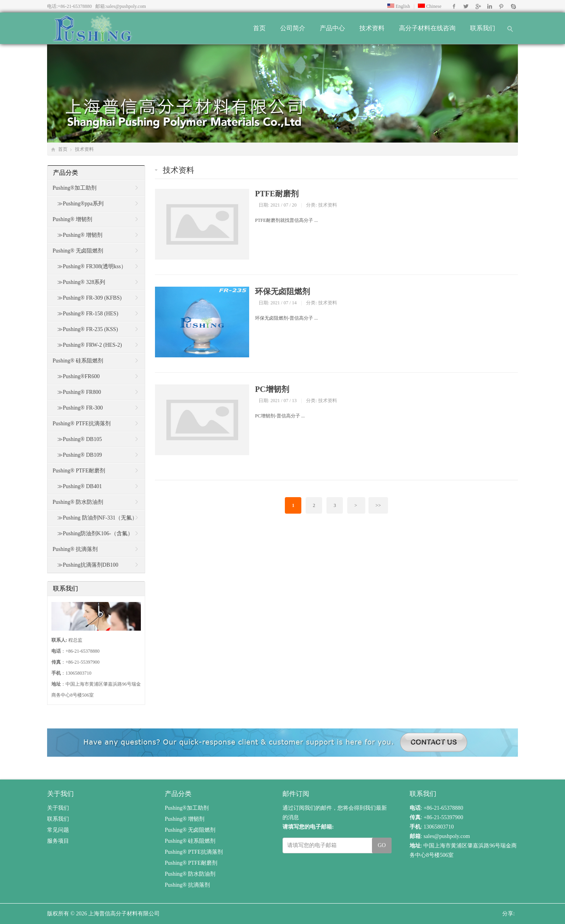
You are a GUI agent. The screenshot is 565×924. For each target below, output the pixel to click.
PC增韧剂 (272, 389)
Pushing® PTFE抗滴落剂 (82, 424)
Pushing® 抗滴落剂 (75, 549)
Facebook (454, 6)
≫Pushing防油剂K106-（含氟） (95, 533)
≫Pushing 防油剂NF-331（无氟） (97, 518)
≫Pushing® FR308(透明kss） (92, 266)
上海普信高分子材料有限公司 (124, 914)
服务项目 (58, 841)
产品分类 (66, 173)
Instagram (489, 6)
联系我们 (483, 28)
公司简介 (293, 28)
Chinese (430, 6)
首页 (259, 28)
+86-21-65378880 (75, 6)
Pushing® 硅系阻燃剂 (78, 361)
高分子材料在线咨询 (427, 28)
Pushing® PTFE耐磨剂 (79, 471)
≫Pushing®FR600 (78, 376)
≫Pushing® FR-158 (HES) (88, 314)
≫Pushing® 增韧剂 (80, 235)
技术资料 (372, 28)
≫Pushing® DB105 (80, 439)
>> (378, 505)
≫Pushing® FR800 (79, 392)
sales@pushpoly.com (126, 6)
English (399, 6)
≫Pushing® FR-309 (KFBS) (89, 298)
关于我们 (58, 808)
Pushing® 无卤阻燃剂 (78, 251)
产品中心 (332, 28)
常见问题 (58, 830)
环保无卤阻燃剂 (282, 291)
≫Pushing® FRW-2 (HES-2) (90, 345)
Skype (513, 6)
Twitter (466, 6)
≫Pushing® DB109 (80, 455)
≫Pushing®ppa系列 (80, 204)
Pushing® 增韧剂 (72, 219)
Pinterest (501, 6)
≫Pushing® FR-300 (80, 408)
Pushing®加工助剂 (75, 188)
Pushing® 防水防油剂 (78, 502)
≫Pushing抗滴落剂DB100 (88, 565)
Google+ (478, 6)
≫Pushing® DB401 (80, 486)
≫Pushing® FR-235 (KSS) (88, 329)
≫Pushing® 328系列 (81, 282)
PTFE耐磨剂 (277, 194)
